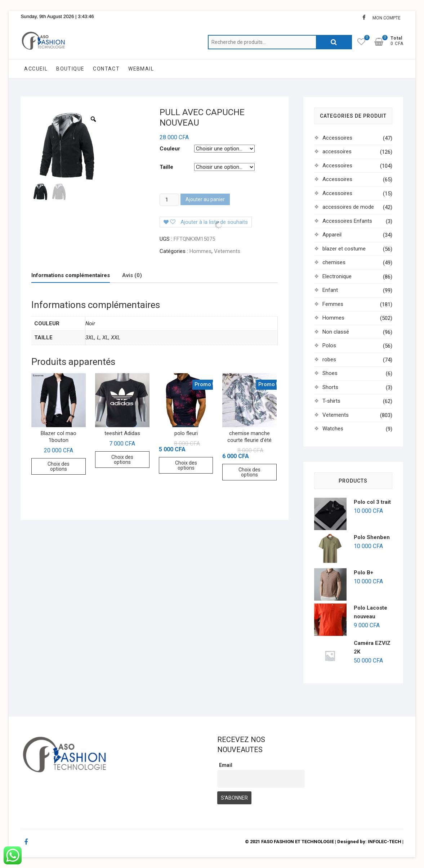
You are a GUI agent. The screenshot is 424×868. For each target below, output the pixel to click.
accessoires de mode (348, 207)
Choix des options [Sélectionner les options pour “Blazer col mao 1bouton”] (59, 466)
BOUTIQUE (70, 69)
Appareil (332, 235)
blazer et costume (344, 249)
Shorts (330, 387)
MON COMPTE (387, 18)
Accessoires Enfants (347, 221)
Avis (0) (132, 275)
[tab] (71, 275)
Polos (329, 345)
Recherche (334, 42)
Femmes (333, 304)
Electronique (337, 276)
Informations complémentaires (71, 275)
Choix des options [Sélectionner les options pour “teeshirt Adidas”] (122, 460)
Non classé (336, 332)
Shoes (330, 373)
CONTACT (106, 69)
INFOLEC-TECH (385, 842)
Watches (333, 429)
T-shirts (331, 401)
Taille (166, 167)
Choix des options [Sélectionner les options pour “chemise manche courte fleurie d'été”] (249, 472)
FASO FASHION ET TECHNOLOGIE (298, 842)
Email (226, 765)
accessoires (337, 152)
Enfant (330, 290)
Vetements (227, 251)
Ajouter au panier (205, 199)
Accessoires (337, 138)
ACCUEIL (36, 69)
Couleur (170, 149)
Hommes (200, 251)
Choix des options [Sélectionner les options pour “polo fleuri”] (186, 465)
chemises (334, 262)
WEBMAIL (141, 69)
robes (329, 360)
